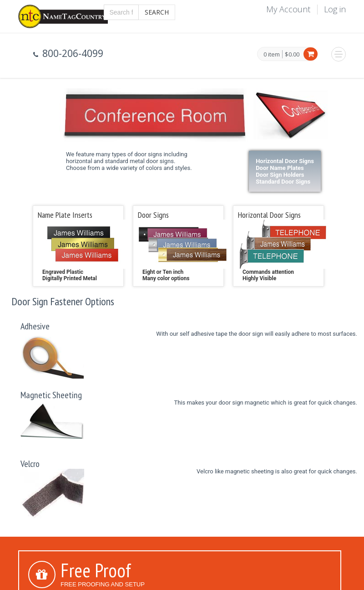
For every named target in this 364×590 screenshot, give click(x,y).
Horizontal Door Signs (285, 161)
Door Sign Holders (280, 175)
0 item (272, 55)
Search (157, 12)
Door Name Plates (280, 168)
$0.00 (292, 54)
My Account (288, 9)
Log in (335, 9)
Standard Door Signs (283, 182)
